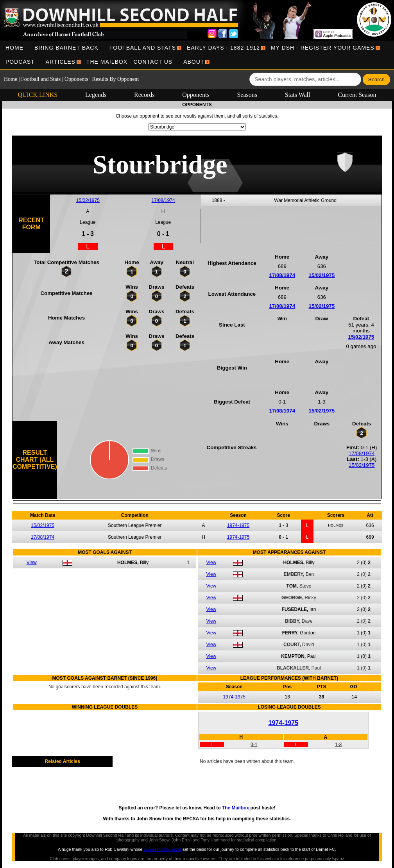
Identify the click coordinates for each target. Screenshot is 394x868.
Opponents (76, 79)
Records (144, 95)
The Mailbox (236, 808)
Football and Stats (143, 48)
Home (14, 48)
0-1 (254, 745)
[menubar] (197, 55)
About (194, 62)
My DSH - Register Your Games (323, 48)
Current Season (357, 95)
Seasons (247, 95)
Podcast (20, 62)
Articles (61, 62)
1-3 (338, 745)
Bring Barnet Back (66, 48)
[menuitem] (14, 48)
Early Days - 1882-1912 (223, 48)
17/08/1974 (163, 200)
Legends (96, 95)
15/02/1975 (88, 200)
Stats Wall (298, 95)
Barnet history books (162, 849)
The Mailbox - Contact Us (129, 62)
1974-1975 (238, 525)
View (32, 563)
